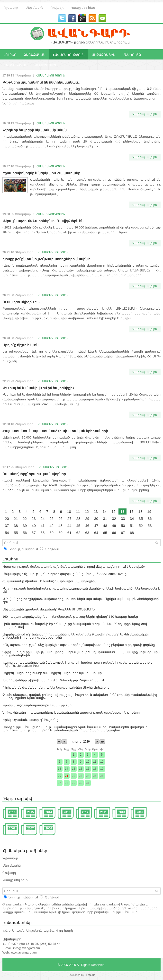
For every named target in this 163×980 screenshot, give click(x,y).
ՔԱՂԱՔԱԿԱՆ (34, 54)
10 (69, 511)
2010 (122, 812)
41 (43, 526)
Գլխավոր (11, 7)
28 (78, 519)
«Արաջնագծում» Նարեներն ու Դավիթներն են (43, 221)
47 (96, 526)
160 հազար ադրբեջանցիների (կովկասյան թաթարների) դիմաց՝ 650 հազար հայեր (70, 617)
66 (114, 533)
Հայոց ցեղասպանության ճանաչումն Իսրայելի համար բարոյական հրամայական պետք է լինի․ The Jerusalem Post (77, 664)
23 (34, 519)
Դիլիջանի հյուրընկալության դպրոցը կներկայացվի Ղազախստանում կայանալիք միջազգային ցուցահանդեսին (81, 654)
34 (132, 519)
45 (78, 526)
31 (105, 519)
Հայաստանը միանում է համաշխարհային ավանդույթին (50, 581)
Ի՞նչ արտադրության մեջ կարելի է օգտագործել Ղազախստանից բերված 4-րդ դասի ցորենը (79, 645)
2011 (104, 812)
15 (114, 511)
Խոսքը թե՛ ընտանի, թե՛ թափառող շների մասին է (46, 259)
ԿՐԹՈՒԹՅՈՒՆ (46, 65)
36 (150, 519)
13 (96, 511)
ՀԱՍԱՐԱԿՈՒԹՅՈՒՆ (68, 54)
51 (132, 526)
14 (105, 511)
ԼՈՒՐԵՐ (10, 54)
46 (87, 526)
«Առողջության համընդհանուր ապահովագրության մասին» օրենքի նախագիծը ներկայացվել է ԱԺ (81, 590)
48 (105, 526)
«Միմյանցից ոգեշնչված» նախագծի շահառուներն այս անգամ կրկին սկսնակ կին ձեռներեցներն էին (81, 600)
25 (51, 519)
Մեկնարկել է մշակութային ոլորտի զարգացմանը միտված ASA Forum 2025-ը (64, 574)
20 (7, 519)
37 (7, 526)
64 (96, 533)
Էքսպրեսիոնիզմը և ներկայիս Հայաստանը (41, 173)
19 (149, 511)
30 (96, 519)
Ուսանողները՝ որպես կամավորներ (34, 474)
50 (123, 526)
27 (69, 519)
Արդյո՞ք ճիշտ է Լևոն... (22, 345)
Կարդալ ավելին (145, 114)
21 (16, 519)
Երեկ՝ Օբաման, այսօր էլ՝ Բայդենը (30, 720)
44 (69, 526)
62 (78, 533)
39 (25, 526)
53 (150, 526)
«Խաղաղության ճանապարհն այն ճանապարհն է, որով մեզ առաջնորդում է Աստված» (74, 567)
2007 (31, 828)
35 (141, 519)
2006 (49, 828)
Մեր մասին (34, 7)
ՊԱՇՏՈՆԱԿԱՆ (15, 65)
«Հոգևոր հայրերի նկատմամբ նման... (36, 130)
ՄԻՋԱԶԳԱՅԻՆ (103, 54)
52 (141, 526)
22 (25, 519)
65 (105, 533)
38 (16, 526)
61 (69, 533)
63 (87, 533)
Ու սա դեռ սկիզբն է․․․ (21, 302)
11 (78, 511)
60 (60, 533)
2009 (140, 812)
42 (51, 526)
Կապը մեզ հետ (83, 7)
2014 (49, 812)
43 (60, 526)
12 (87, 511)
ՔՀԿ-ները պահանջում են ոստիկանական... (41, 82)
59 (51, 533)
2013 (67, 812)
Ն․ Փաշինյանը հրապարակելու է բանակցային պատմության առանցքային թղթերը (71, 713)
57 (34, 533)
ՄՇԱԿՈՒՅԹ (132, 54)
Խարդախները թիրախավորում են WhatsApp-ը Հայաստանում (53, 680)
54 (7, 533)
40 (34, 526)
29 (87, 519)
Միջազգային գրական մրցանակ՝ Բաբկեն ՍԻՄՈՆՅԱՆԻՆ (49, 609)
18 (140, 511)
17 (131, 511)
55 (16, 533)
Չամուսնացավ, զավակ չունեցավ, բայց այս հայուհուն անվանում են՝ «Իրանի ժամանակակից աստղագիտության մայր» (80, 696)
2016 (12, 812)
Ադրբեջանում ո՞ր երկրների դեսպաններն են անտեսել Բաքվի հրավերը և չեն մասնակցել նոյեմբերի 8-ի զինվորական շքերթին (76, 636)
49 (114, 526)
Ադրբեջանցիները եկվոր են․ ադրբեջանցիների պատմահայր (52, 673)
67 (123, 533)
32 (114, 519)
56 (25, 533)
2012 (85, 812)
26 (60, 519)
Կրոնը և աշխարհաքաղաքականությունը (37, 705)
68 (132, 533)
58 (43, 533)
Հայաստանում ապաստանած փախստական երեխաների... (56, 431)
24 (43, 519)
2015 (31, 812)
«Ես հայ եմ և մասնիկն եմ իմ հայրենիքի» (38, 388)
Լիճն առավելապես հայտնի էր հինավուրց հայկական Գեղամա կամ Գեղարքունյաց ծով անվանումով (75, 625)
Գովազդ (57, 7)
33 (123, 519)
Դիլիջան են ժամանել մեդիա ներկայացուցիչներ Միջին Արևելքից (56, 688)
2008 (12, 828)
